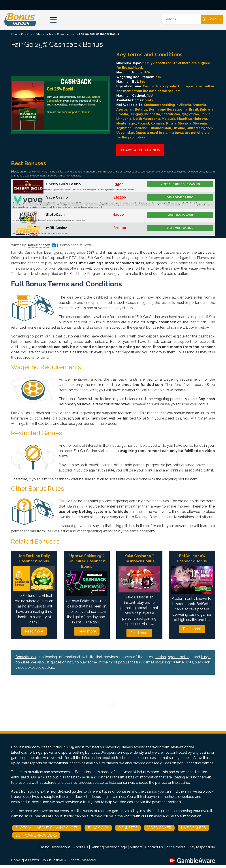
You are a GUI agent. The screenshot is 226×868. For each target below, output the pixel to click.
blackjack (202, 662)
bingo (206, 657)
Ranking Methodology (109, 847)
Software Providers (36, 835)
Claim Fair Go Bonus (140, 150)
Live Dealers (193, 828)
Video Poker (159, 828)
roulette (177, 662)
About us (81, 847)
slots (189, 662)
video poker (25, 668)
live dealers (45, 668)
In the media (176, 847)
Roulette (128, 828)
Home (15, 34)
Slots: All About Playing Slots (47, 828)
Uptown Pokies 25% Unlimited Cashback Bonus (87, 561)
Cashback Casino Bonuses (61, 34)
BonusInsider (26, 657)
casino (161, 657)
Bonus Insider (52, 860)
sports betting (180, 657)
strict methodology (70, 176)
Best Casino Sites (32, 34)
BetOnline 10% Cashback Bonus (192, 559)
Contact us (154, 847)
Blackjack (98, 828)
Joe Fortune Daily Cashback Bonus (34, 559)
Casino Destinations (55, 847)
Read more (34, 631)
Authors (136, 847)
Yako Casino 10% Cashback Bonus (139, 559)
